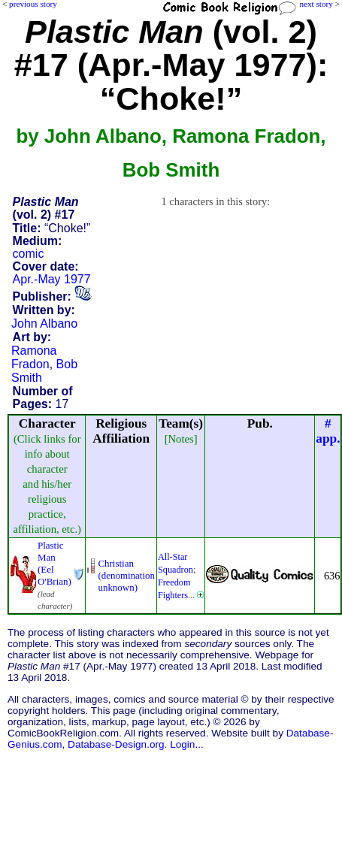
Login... (187, 744)
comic (29, 254)
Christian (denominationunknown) (126, 575)
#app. (328, 431)
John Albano (44, 324)
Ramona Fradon (34, 357)
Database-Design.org (116, 744)
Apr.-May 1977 (52, 279)
